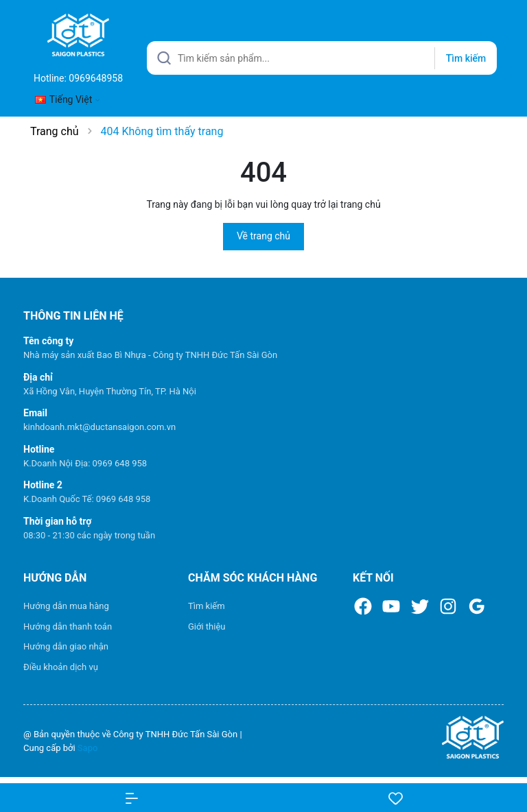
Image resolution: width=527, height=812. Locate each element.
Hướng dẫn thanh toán (68, 626)
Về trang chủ (263, 236)
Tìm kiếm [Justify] (466, 58)
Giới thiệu (207, 626)
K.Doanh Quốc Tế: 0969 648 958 (87, 499)
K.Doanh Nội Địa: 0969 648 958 (85, 463)
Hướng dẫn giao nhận (66, 646)
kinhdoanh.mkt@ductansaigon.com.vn (99, 427)
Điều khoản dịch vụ (61, 667)
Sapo (88, 748)
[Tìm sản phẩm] (322, 58)
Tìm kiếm (207, 606)
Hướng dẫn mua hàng (66, 606)
